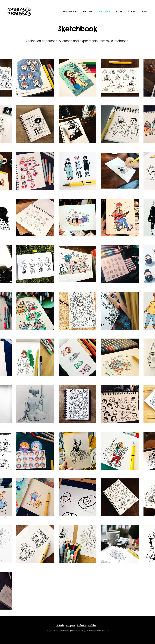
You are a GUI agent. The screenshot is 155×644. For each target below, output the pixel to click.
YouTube (92, 625)
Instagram (71, 625)
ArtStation (82, 625)
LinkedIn (60, 625)
